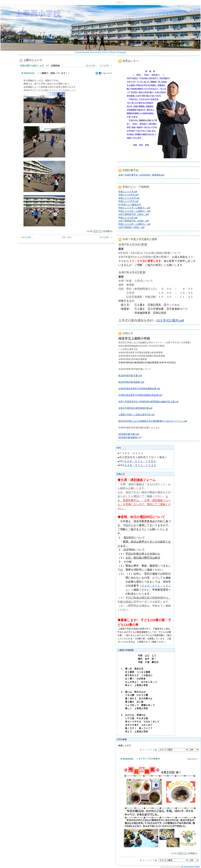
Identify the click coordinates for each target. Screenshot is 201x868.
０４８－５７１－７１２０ (140, 465)
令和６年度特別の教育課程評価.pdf (135, 408)
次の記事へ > (106, 66)
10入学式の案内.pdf (170, 320)
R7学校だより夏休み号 (129, 205)
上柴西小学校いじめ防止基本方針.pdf (136, 415)
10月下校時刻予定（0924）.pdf (133, 214)
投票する (97, 231)
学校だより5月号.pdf (128, 195)
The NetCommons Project (190, 867)
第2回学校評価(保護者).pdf (131, 382)
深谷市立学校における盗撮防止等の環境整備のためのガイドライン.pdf (153, 421)
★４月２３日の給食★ (149, 759)
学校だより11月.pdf (128, 218)
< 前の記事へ (91, 66)
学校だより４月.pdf (128, 192)
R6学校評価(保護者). (128, 437)
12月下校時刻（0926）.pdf (131, 227)
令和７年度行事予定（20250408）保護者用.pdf (141, 175)
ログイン (121, 2)
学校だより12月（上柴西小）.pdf (134, 224)
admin (109, 73)
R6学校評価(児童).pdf (129, 434)
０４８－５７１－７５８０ (140, 461)
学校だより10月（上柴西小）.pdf (134, 211)
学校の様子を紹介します (32, 66)
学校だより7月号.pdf (128, 201)
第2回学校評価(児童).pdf (130, 376)
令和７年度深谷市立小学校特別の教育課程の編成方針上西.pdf (148, 402)
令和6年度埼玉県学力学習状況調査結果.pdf (139, 389)
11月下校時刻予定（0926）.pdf (133, 221)
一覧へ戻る (66, 237)
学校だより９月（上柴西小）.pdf (134, 208)
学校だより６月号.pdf (129, 198)
